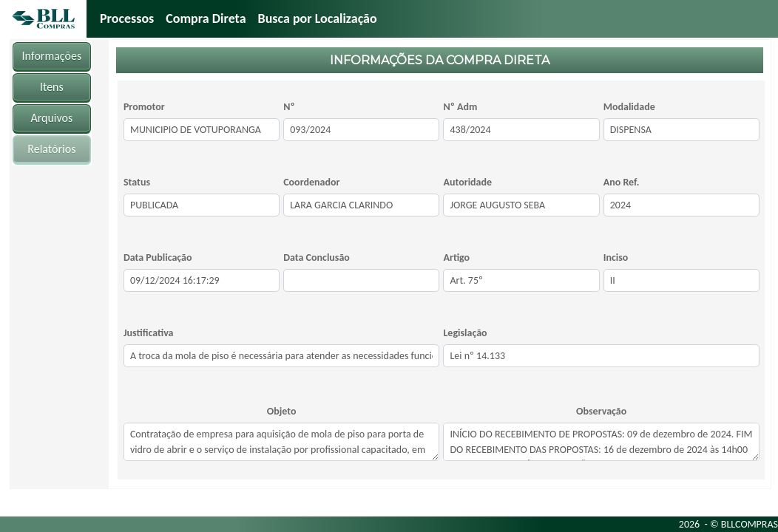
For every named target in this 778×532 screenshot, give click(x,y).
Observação (601, 411)
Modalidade (629, 107)
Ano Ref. (622, 182)
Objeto (282, 411)
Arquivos (51, 118)
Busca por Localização (318, 18)
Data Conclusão (317, 258)
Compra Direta (206, 18)
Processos (127, 18)
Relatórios (51, 149)
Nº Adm (460, 107)
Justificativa (149, 333)
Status (137, 182)
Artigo (456, 258)
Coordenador (311, 182)
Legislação (465, 333)
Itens (52, 87)
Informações (52, 56)
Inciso (616, 258)
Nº (289, 107)
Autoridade (467, 182)
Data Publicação (158, 258)
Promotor (144, 107)
